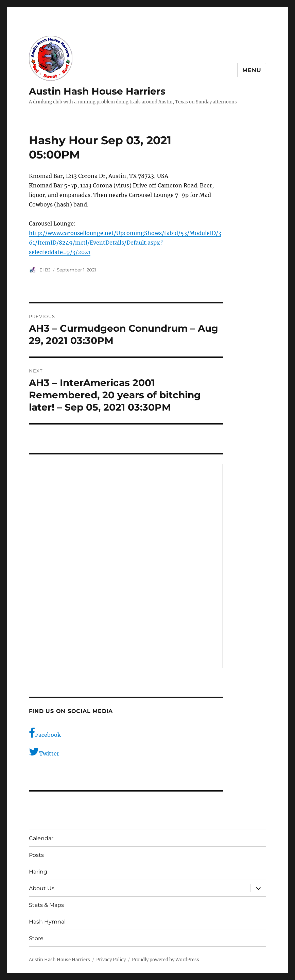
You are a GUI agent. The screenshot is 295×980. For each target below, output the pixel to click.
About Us (42, 888)
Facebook (45, 733)
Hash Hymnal (47, 922)
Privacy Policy (111, 960)
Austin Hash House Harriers (97, 91)
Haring (38, 872)
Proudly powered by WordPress (166, 960)
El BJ (45, 270)
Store (36, 938)
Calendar (41, 838)
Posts (36, 855)
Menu (252, 70)
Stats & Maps (46, 905)
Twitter (44, 752)
